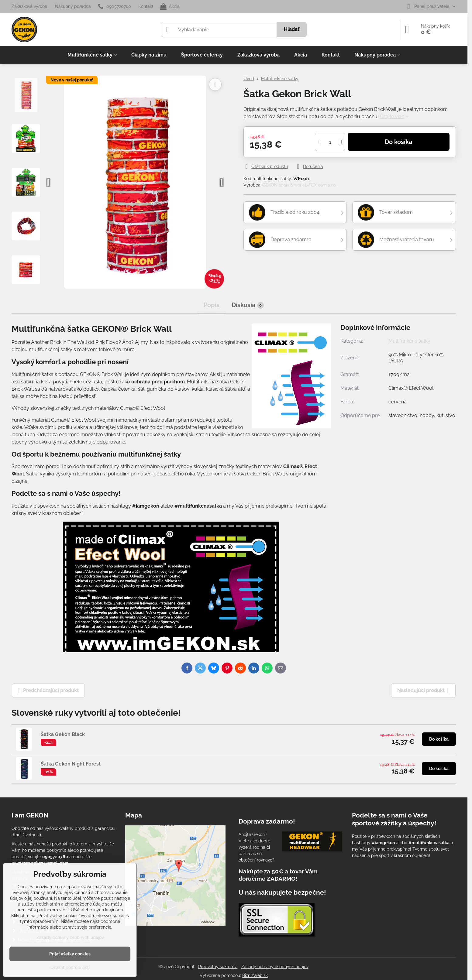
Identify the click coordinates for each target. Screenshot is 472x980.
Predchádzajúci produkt (48, 690)
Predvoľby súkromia (218, 967)
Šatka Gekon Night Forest (71, 764)
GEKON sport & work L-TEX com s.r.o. (300, 185)
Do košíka (398, 142)
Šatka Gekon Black (63, 734)
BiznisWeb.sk (255, 975)
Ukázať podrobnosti (70, 968)
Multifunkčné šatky (409, 341)
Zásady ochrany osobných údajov (275, 967)
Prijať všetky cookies (70, 954)
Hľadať (292, 29)
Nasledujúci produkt (424, 690)
